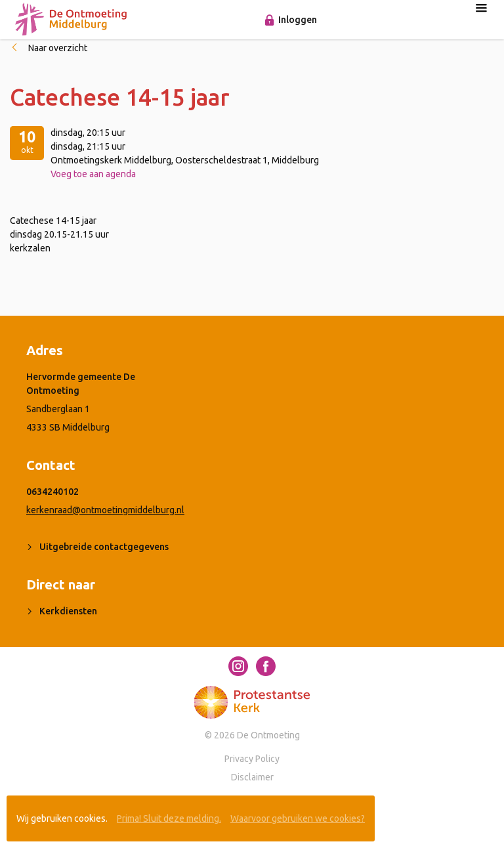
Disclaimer (252, 777)
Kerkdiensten (68, 611)
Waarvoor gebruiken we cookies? (298, 818)
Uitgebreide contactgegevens (104, 547)
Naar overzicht (58, 48)
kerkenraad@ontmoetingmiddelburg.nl (105, 510)
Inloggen (298, 20)
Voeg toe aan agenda (93, 174)
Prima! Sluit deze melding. (169, 818)
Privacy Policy (252, 759)
